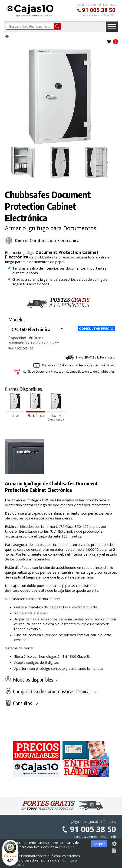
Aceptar (99, 844)
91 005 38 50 (99, 10)
